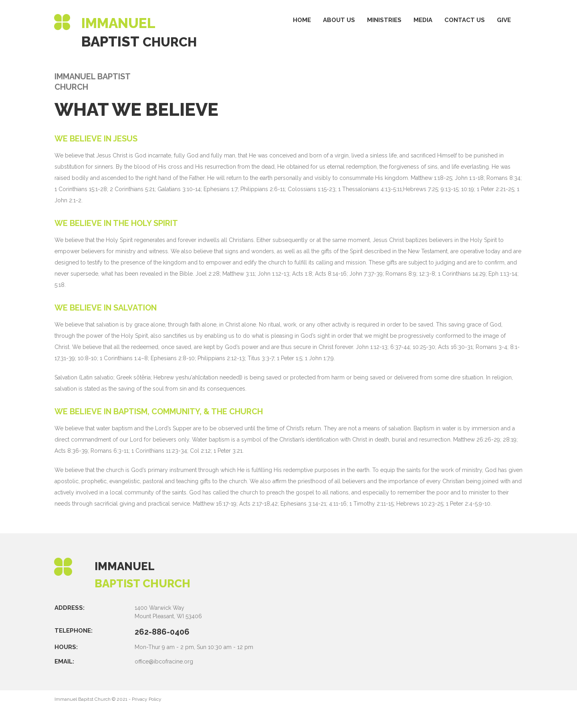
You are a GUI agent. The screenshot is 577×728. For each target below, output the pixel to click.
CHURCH (172, 41)
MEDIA (423, 20)
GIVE (504, 20)
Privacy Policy (147, 699)
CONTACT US (465, 20)
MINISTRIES (384, 20)
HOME (302, 20)
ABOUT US (339, 20)
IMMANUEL (127, 566)
